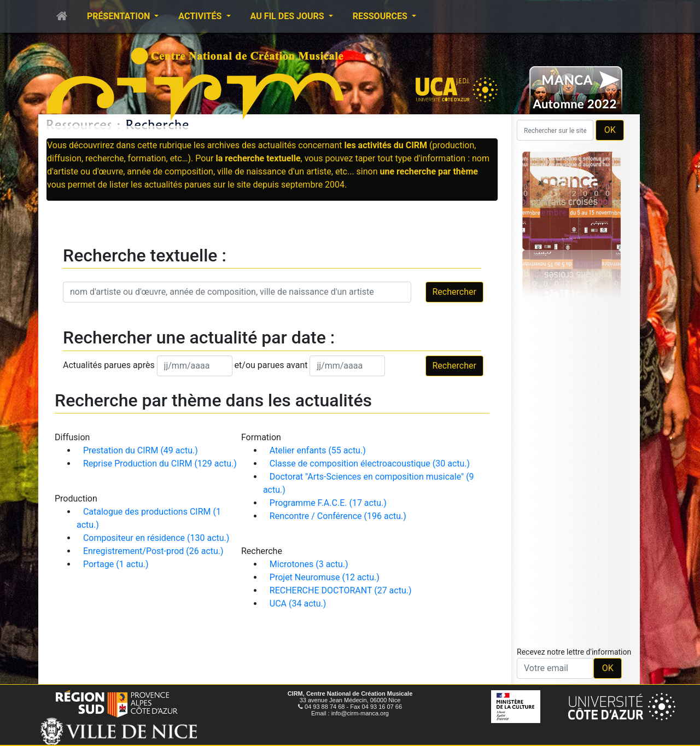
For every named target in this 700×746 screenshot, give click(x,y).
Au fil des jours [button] (288, 16)
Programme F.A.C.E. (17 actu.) (328, 503)
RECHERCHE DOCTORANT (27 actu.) (341, 590)
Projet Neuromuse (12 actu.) (325, 577)
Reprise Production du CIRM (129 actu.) (160, 464)
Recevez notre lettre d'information (574, 652)
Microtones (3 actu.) (309, 564)
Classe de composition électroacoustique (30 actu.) (370, 464)
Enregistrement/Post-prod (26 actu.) (153, 551)
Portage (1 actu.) (116, 564)
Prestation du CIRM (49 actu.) (141, 450)
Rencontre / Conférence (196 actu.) (338, 516)
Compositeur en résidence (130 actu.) (156, 538)
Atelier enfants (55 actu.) (318, 450)
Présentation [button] (119, 16)
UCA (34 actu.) (298, 604)
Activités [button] (201, 16)
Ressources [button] (381, 16)
